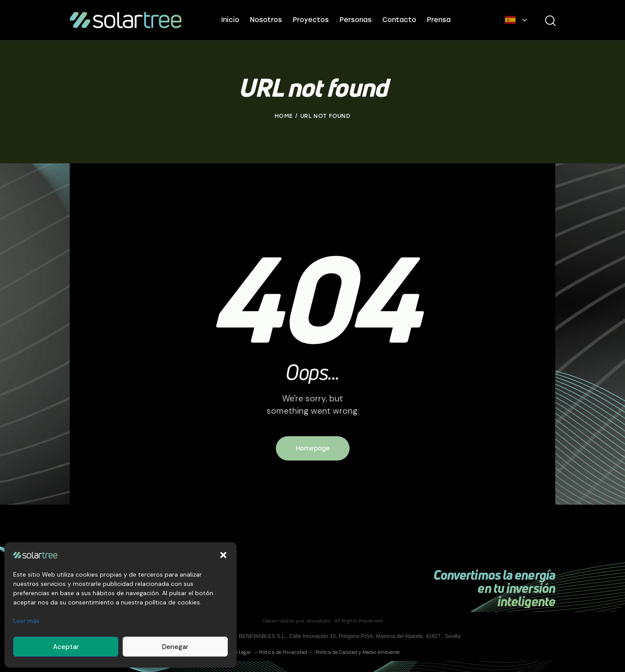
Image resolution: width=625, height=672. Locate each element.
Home (284, 116)
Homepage (313, 448)
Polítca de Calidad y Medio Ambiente (356, 652)
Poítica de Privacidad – (285, 652)
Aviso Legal (238, 652)
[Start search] (550, 21)
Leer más (26, 621)
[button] (223, 555)
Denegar (175, 647)
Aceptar (66, 647)
